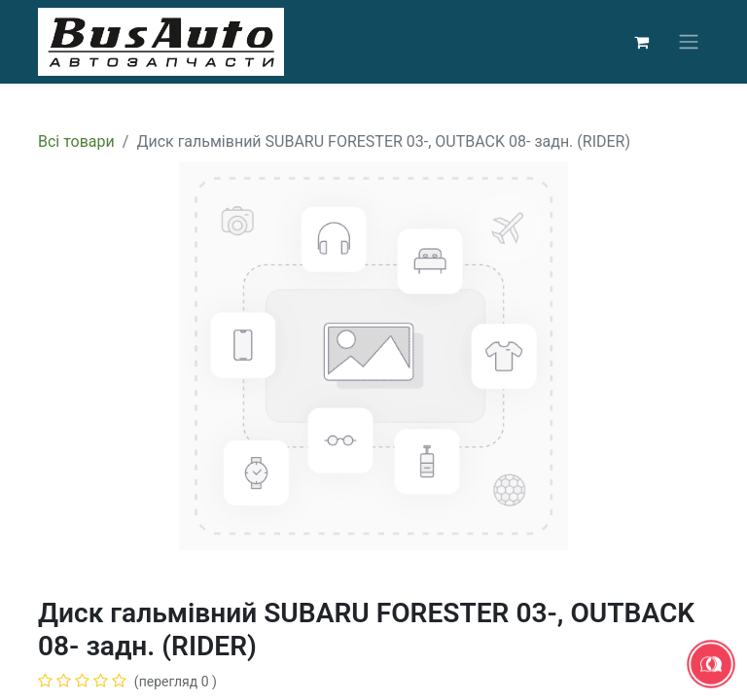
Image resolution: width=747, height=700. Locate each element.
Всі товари (76, 141)
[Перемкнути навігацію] (689, 42)
